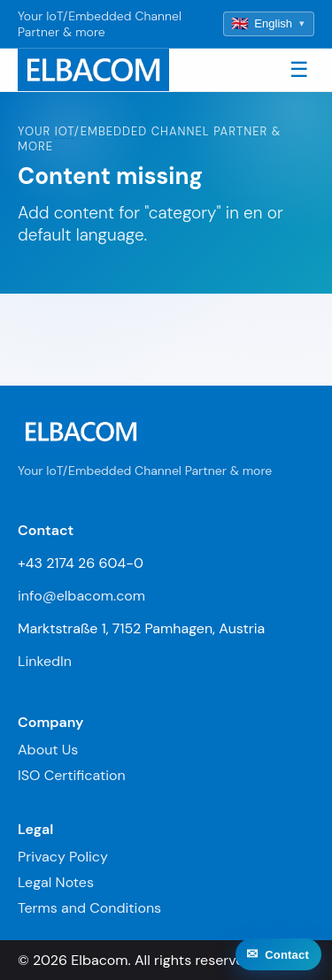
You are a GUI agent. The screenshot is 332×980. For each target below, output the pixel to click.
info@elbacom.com (81, 596)
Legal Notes (56, 882)
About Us (48, 750)
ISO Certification (72, 775)
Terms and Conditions (89, 908)
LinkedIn (45, 661)
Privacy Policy (63, 857)
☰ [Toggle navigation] (299, 69)
